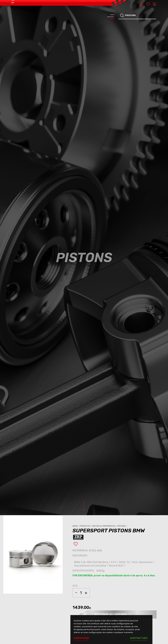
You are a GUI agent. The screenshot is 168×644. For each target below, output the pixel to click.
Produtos (86, 526)
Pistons (122, 526)
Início (76, 526)
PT (13, 3)
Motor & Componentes (105, 526)
